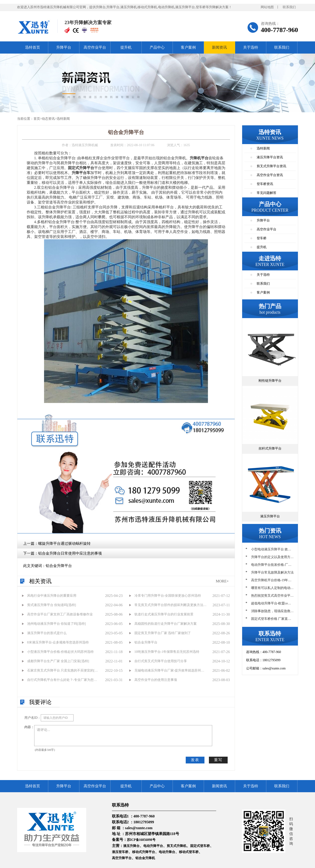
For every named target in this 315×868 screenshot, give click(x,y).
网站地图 (267, 7)
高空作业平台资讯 (270, 175)
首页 (37, 119)
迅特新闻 (63, 119)
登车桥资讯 (265, 184)
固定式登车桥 (200, 846)
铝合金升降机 (145, 858)
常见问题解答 (267, 193)
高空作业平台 (95, 47)
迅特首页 (33, 47)
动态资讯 (48, 119)
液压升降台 (131, 846)
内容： (29, 727)
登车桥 (262, 238)
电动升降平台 (153, 846)
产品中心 (157, 47)
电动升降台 (167, 852)
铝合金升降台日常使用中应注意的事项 (70, 553)
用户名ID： (33, 718)
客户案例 (188, 47)
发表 (195, 760)
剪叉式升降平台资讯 (271, 166)
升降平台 (64, 47)
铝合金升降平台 (59, 566)
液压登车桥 (120, 852)
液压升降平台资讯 (270, 157)
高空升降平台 (122, 858)
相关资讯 (40, 581)
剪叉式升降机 (177, 846)
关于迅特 (251, 47)
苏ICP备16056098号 (141, 840)
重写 (218, 760)
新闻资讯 (219, 47)
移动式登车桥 (189, 852)
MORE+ (222, 581)
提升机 (126, 47)
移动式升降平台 (144, 852)
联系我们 (289, 7)
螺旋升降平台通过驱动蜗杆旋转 (64, 543)
